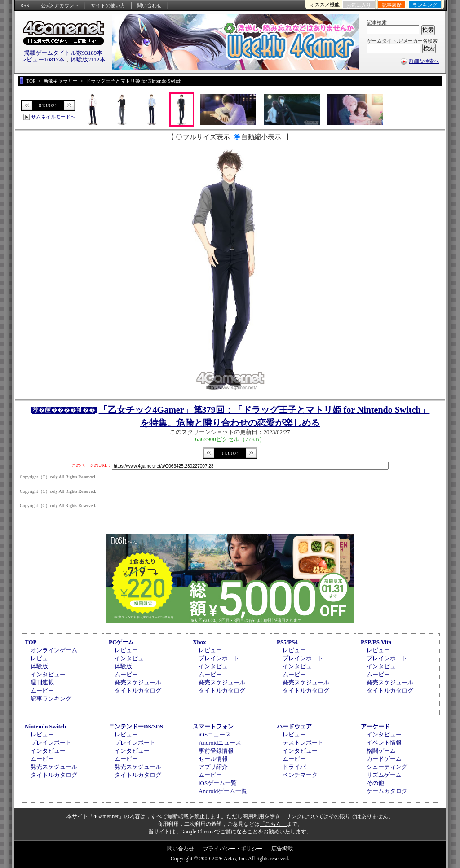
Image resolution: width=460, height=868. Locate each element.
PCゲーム (121, 642)
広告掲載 (282, 849)
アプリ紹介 (213, 767)
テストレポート (303, 743)
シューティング (387, 767)
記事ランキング (51, 699)
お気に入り (359, 5)
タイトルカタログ (138, 690)
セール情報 (213, 759)
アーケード (375, 726)
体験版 (39, 666)
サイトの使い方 (108, 5)
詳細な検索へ (424, 61)
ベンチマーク (300, 775)
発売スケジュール (138, 682)
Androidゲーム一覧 (223, 791)
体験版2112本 (88, 59)
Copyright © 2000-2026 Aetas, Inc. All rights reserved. (230, 859)
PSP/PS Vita (376, 642)
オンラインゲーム (54, 650)
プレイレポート (219, 658)
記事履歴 (392, 5)
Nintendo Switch (45, 726)
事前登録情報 (216, 751)
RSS (25, 5)
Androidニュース (220, 743)
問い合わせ (149, 5)
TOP (31, 642)
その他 (375, 783)
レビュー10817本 (43, 59)
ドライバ (294, 767)
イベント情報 (384, 743)
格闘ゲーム (381, 751)
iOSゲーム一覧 (218, 783)
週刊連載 (42, 682)
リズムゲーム (384, 775)
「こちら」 (273, 824)
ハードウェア (294, 726)
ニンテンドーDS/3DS (136, 726)
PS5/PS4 (287, 642)
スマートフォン (213, 726)
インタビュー (48, 674)
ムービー (42, 690)
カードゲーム (384, 759)
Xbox (199, 642)
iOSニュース (215, 734)
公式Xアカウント (60, 5)
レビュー (42, 658)
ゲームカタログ (387, 791)
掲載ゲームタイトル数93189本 (63, 53)
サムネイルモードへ (53, 117)
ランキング (425, 5)
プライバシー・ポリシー (233, 849)
